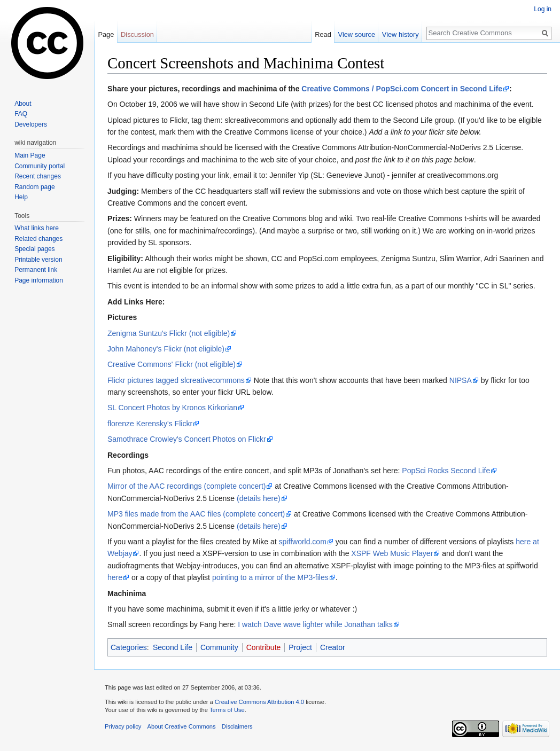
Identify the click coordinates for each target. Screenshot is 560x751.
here (115, 577)
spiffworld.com (303, 542)
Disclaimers (237, 726)
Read (323, 34)
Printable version (38, 260)
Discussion (137, 34)
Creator (333, 647)
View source (357, 34)
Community (219, 647)
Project (300, 647)
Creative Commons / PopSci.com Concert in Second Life (402, 89)
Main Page (30, 155)
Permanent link (36, 270)
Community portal (40, 166)
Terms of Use (227, 710)
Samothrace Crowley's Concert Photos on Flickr (187, 439)
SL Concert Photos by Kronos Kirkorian (172, 408)
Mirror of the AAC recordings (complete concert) (186, 486)
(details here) (259, 498)
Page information (39, 280)
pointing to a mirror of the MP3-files (270, 577)
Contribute (264, 647)
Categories (129, 647)
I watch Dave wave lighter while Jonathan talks (315, 624)
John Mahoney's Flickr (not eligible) (166, 349)
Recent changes (38, 176)
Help (21, 197)
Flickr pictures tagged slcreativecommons (176, 380)
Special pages (34, 249)
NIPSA (461, 380)
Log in (543, 9)
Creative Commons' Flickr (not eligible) (172, 364)
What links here (37, 228)
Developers (31, 124)
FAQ (21, 114)
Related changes (38, 239)
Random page (34, 187)
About (23, 104)
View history (400, 34)
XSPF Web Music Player (392, 553)
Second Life (173, 647)
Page (106, 34)
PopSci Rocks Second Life (446, 471)
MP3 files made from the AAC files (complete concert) (196, 514)
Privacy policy (123, 726)
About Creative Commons (182, 726)
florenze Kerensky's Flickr (150, 424)
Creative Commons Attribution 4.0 (259, 702)
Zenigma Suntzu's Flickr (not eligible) (169, 333)
